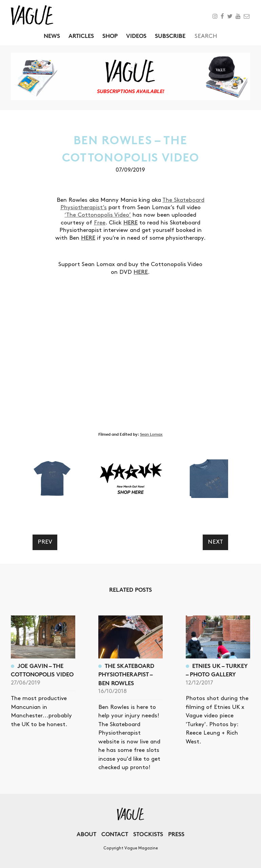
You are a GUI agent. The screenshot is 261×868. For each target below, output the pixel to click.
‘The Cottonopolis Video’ (98, 215)
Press (176, 834)
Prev (45, 542)
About (86, 834)
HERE (130, 222)
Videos (136, 36)
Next (215, 542)
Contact (115, 834)
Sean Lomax (151, 434)
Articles (81, 36)
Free (100, 223)
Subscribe (170, 36)
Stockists (148, 834)
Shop (110, 36)
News (52, 36)
